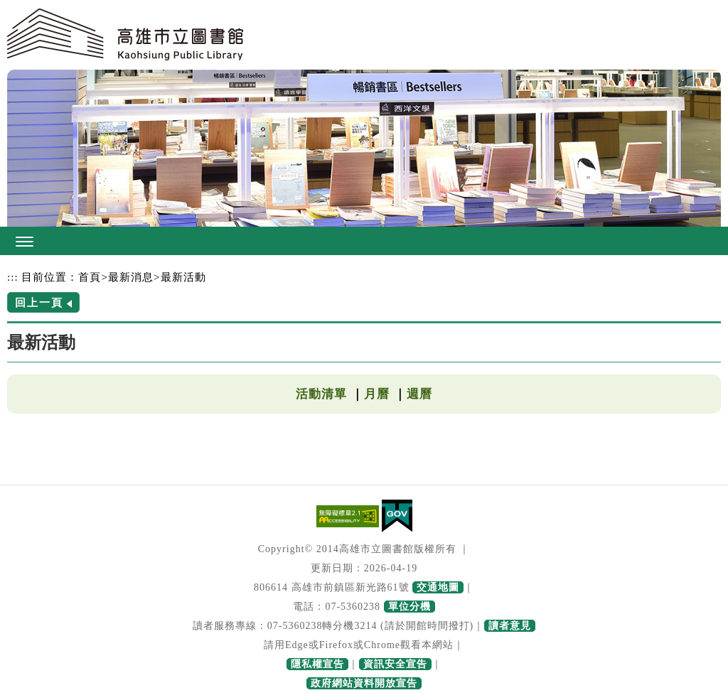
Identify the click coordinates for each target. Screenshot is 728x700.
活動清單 (321, 394)
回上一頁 (39, 302)
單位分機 (409, 607)
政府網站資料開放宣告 (364, 683)
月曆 (377, 394)
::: (13, 277)
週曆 (419, 394)
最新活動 (183, 277)
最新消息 (131, 277)
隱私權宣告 (317, 664)
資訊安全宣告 (395, 664)
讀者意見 (510, 626)
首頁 (90, 277)
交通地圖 (438, 587)
